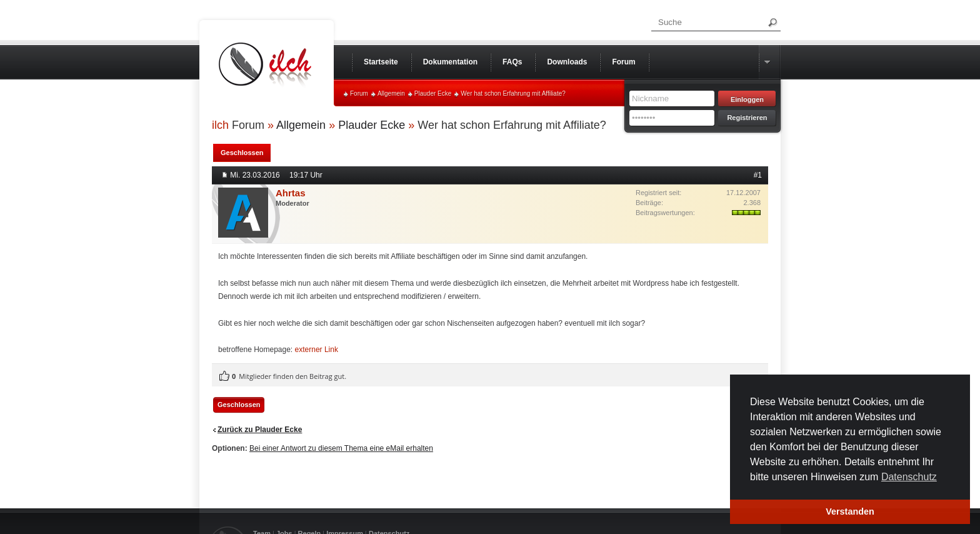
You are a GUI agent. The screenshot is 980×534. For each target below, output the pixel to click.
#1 (758, 175)
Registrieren (747, 118)
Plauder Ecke (433, 93)
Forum (359, 93)
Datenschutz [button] (909, 477)
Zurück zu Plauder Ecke (260, 430)
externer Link (317, 350)
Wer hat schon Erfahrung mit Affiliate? (513, 93)
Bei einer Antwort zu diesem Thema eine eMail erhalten (341, 448)
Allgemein (391, 93)
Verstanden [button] (850, 511)
